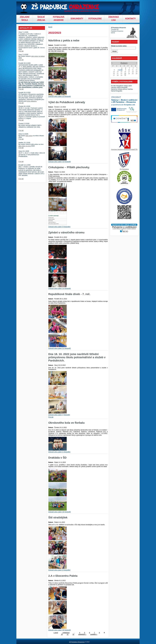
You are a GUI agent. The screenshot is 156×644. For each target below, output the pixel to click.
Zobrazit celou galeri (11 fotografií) (60, 348)
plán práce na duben (38, 56)
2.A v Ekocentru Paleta (63, 576)
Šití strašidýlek (58, 518)
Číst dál (21, 51)
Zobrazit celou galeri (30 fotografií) (60, 630)
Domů (50, 27)
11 (68, 634)
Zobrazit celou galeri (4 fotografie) (59, 570)
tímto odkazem (32, 101)
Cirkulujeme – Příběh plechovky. (69, 167)
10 (62, 634)
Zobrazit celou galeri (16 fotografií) (60, 512)
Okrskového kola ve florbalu (66, 423)
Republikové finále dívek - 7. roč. (69, 294)
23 (125, 74)
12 (73, 634)
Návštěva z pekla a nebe (64, 40)
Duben (124, 63)
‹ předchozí (66, 633)
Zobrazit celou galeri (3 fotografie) (59, 227)
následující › (82, 634)
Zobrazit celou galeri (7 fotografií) (59, 415)
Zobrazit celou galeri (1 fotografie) (59, 452)
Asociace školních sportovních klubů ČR (124, 149)
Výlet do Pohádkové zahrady (67, 102)
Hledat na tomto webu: (119, 46)
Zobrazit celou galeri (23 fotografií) (60, 96)
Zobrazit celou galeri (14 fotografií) (60, 288)
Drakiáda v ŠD (57, 458)
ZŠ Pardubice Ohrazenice (77, 642)
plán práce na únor (25, 146)
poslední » (94, 634)
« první (56, 633)
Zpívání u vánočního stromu (66, 232)
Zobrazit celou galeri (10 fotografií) (60, 162)
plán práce (29, 136)
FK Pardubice (124, 169)
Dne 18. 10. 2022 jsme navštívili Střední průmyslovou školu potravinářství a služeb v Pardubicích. (77, 357)
